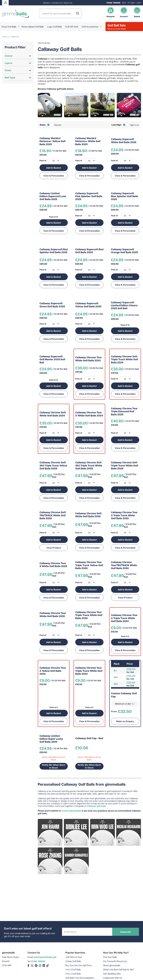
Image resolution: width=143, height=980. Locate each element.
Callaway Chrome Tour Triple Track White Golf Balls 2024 (89, 671)
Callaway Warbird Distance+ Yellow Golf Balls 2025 (52, 141)
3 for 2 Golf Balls (73, 974)
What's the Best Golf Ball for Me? (119, 969)
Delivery (47, 3)
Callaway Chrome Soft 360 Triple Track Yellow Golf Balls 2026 (53, 466)
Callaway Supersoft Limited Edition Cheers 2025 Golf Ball (124, 306)
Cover (18, 70)
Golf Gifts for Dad (74, 957)
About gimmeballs (112, 965)
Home (5, 37)
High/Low (134, 125)
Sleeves (58, 125)
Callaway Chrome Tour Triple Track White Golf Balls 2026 (89, 615)
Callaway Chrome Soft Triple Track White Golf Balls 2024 (125, 360)
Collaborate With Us (113, 978)
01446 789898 (113, 3)
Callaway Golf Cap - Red (89, 738)
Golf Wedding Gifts (112, 974)
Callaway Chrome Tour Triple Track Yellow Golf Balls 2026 (89, 565)
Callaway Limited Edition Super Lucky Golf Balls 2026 (51, 739)
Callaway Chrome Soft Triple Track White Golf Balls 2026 (125, 466)
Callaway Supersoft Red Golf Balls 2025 (89, 251)
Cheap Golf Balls (73, 961)
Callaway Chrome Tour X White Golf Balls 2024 (89, 414)
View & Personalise (54, 176)
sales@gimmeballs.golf (45, 957)
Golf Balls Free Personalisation (80, 978)
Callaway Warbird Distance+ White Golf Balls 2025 (88, 141)
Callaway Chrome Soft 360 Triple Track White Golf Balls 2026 (89, 466)
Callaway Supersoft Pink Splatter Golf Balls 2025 (89, 196)
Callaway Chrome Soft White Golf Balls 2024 (53, 414)
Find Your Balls (110, 957)
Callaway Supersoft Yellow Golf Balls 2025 (88, 305)
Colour (18, 56)
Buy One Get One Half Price (79, 965)
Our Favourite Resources (115, 961)
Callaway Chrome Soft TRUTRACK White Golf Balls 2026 (53, 515)
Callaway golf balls (96, 806)
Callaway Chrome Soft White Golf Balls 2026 (88, 515)
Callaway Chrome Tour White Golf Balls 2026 (53, 615)
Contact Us (57, 3)
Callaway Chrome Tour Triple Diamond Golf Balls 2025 (124, 412)
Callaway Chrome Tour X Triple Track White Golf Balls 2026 (124, 515)
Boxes (43, 125)
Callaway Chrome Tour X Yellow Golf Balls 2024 (53, 671)
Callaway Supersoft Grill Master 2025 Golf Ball (52, 360)
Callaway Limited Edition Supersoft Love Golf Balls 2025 (53, 196)
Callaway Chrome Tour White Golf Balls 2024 (89, 359)
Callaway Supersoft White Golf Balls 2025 (124, 141)
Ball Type (18, 77)
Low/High (116, 125)
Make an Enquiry (125, 721)
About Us (68, 3)
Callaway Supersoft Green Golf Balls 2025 (52, 305)
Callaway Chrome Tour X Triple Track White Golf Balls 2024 (124, 618)
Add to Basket (54, 168)
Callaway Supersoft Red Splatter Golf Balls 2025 (54, 251)
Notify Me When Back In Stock (54, 766)
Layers (18, 63)
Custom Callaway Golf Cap (124, 695)
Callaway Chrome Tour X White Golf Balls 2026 (53, 565)
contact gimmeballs (71, 811)
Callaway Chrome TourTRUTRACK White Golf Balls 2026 (124, 565)
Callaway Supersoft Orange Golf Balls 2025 (125, 251)
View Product (54, 548)
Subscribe (126, 932)
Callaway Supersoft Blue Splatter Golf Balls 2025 (125, 196)
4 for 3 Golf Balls (73, 969)
